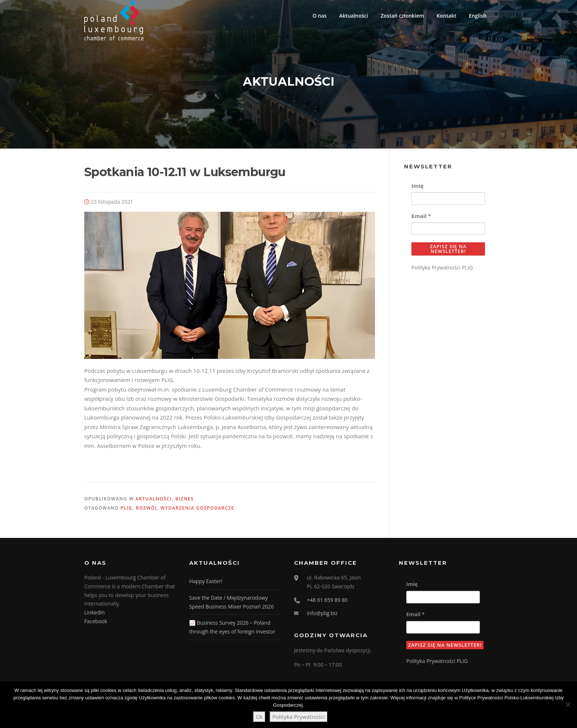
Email (421, 220)
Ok (259, 717)
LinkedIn (95, 616)
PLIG (127, 512)
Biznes (184, 502)
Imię (417, 189)
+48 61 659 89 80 (327, 604)
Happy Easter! (206, 585)
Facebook (96, 625)
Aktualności (354, 16)
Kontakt (446, 16)
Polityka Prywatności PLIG (442, 271)
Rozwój (146, 512)
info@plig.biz (322, 617)
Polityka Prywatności (299, 717)
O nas (320, 16)
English (478, 16)
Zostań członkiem (402, 16)
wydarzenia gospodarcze (197, 512)
